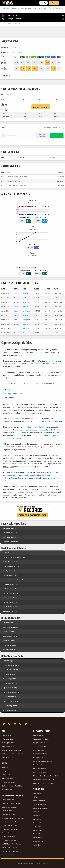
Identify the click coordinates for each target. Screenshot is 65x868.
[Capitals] (6, 69)
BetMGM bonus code (18, 433)
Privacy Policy (38, 823)
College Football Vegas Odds (12, 750)
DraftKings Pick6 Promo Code (43, 783)
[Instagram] (26, 724)
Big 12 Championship (10, 688)
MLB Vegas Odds (8, 746)
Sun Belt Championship (11, 701)
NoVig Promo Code (9, 537)
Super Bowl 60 (8, 623)
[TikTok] (21, 724)
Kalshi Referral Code (10, 611)
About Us (36, 812)
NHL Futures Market (40, 9)
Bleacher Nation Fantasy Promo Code (46, 776)
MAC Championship (10, 710)
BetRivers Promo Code (11, 593)
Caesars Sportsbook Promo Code (14, 580)
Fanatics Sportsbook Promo (11, 803)
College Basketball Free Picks (12, 786)
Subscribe (54, 3)
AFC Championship (9, 650)
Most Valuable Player (10, 636)
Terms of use (38, 827)
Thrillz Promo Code (40, 746)
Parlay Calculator (39, 801)
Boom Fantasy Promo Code (42, 761)
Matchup (6, 75)
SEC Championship (9, 674)
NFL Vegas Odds (8, 739)
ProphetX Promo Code (10, 542)
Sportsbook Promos (40, 804)
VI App (35, 797)
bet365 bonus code (28, 430)
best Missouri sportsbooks (16, 464)
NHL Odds (16, 9)
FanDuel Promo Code (10, 575)
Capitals (17, 294)
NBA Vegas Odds (8, 743)
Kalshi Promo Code (9, 528)
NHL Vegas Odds (8, 757)
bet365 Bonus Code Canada (11, 844)
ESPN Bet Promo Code (11, 584)
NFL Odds (9, 390)
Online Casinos (38, 845)
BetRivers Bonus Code (10, 829)
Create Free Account (41, 107)
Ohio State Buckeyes (50, 364)
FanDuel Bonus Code (9, 811)
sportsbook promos (51, 433)
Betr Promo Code (39, 757)
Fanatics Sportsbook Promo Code (14, 557)
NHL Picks (26, 9)
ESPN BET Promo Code (10, 822)
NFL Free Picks (7, 771)
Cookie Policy (38, 838)
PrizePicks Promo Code (11, 607)
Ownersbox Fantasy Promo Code (44, 780)
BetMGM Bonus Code (10, 562)
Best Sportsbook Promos (11, 571)
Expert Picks (6, 768)
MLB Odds (9, 397)
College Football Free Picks (11, 782)
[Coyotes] (5, 63)
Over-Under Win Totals (10, 627)
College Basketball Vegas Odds (13, 754)
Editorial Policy (38, 841)
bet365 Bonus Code (9, 553)
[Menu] (62, 3)
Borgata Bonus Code (10, 602)
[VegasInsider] (32, 720)
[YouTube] (15, 724)
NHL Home (6, 9)
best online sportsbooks (32, 427)
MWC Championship (10, 697)
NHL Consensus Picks (56, 9)
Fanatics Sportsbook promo (50, 430)
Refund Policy (38, 830)
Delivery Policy (38, 834)
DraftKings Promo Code (11, 566)
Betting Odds (6, 735)
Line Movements (21, 24)
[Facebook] (4, 724)
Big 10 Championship (10, 683)
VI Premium (37, 793)
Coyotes (26, 294)
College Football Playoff (11, 665)
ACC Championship (9, 679)
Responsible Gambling (41, 808)
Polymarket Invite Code (11, 533)
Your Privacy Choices (8, 855)
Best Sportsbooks (8, 800)
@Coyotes (27, 298)
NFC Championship (9, 645)
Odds (3, 24)
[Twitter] (10, 724)
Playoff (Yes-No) (8, 632)
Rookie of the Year (9, 641)
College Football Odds (14, 394)
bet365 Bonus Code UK (10, 848)
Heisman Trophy (8, 661)
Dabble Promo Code (40, 754)
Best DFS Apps (38, 735)
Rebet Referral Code (40, 769)
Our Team (37, 815)
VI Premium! (57, 421)
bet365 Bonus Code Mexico (11, 851)
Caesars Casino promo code (22, 478)
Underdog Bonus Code (10, 826)
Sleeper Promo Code (10, 598)
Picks (10, 24)
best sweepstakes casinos (23, 475)
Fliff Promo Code (39, 750)
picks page (44, 421)
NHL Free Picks (7, 790)
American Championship (11, 692)
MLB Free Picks (7, 779)
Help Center (37, 819)
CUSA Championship (10, 706)
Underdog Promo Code (11, 589)
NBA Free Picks (7, 775)
